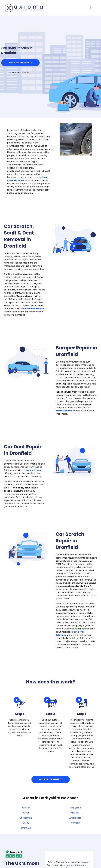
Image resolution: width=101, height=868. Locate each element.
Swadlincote (75, 818)
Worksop (75, 823)
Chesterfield (26, 818)
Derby (26, 823)
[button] (91, 8)
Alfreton (26, 808)
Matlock (75, 813)
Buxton (26, 813)
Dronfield (26, 828)
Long (75, 808)
